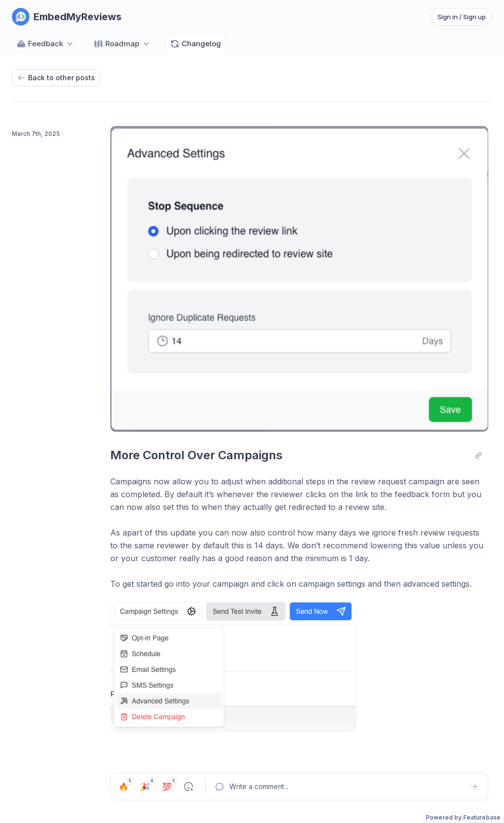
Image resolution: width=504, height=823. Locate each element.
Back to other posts (56, 78)
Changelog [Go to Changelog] (195, 44)
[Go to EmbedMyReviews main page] (67, 17)
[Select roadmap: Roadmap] (122, 44)
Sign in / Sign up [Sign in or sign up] (462, 17)
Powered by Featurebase (463, 817)
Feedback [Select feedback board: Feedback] (46, 44)
